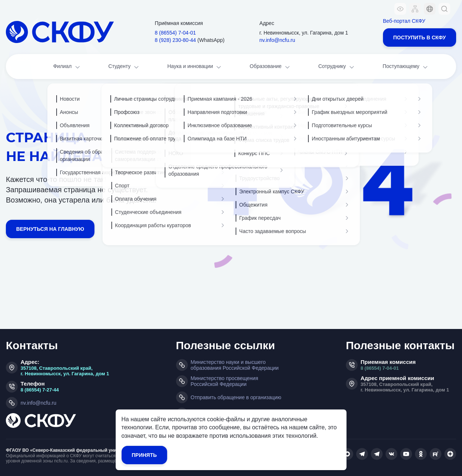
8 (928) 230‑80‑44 (175, 40)
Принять (144, 455)
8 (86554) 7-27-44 (40, 390)
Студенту (124, 67)
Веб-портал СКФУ (404, 21)
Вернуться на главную (50, 229)
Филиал (67, 67)
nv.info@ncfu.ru (277, 40)
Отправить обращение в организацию (236, 397)
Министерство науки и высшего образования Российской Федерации (235, 365)
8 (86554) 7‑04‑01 (175, 33)
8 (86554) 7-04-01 (380, 368)
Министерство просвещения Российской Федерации (225, 381)
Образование (270, 67)
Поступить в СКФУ (420, 37)
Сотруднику (337, 67)
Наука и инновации (195, 67)
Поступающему (406, 67)
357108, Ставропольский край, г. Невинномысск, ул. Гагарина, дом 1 (65, 371)
